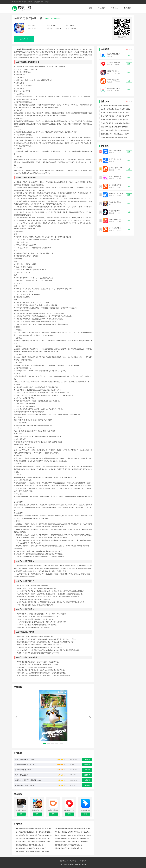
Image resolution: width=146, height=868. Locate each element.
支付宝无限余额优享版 (116, 151)
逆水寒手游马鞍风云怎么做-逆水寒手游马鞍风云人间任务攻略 (34, 832)
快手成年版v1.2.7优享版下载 (116, 168)
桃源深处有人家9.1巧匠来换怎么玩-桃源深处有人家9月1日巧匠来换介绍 (34, 842)
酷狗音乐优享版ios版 (116, 194)
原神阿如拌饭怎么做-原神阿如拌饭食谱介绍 (69, 848)
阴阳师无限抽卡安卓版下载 (114, 71)
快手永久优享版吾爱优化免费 (116, 228)
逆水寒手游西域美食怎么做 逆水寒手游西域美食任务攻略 (73, 829)
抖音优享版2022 (114, 211)
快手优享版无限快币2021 (114, 80)
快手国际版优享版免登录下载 (116, 185)
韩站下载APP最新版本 (116, 176)
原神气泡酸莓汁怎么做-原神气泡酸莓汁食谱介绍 (31, 848)
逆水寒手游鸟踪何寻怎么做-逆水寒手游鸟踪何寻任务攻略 (34, 829)
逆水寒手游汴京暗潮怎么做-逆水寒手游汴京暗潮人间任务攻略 (34, 835)
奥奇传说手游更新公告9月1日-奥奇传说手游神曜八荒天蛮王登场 (74, 832)
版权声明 (73, 861)
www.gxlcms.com (80, 864)
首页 (90, 8)
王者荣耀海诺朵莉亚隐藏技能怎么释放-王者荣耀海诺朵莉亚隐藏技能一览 (74, 842)
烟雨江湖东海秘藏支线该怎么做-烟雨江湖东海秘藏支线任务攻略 (74, 838)
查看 (129, 55)
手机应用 (101, 8)
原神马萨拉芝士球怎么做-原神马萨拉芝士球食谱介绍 (32, 851)
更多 (129, 49)
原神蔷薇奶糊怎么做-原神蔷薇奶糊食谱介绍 (69, 845)
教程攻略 (128, 8)
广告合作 (83, 861)
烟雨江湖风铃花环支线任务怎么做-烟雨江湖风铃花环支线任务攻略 (34, 838)
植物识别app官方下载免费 (114, 88)
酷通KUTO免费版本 (113, 54)
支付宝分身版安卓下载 (116, 159)
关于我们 (63, 861)
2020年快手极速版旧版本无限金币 (116, 219)
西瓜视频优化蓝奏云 (114, 63)
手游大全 (115, 8)
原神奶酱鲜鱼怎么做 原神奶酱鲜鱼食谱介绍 (29, 845)
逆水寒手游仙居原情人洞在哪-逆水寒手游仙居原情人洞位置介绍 (74, 835)
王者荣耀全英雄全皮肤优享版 (116, 202)
